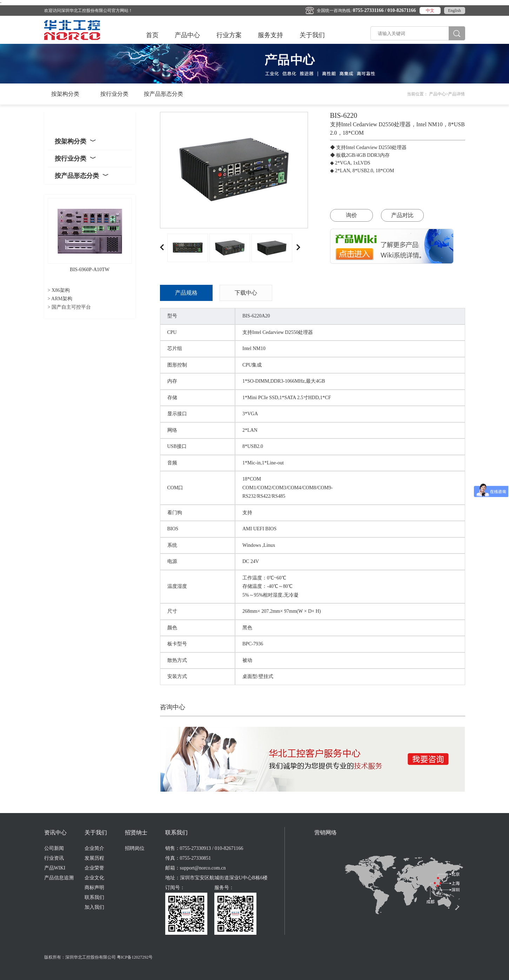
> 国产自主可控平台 (69, 307)
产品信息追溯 (59, 878)
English (454, 11)
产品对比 (402, 215)
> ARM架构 (60, 299)
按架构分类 (65, 94)
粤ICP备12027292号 (135, 957)
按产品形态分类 (163, 94)
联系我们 (94, 897)
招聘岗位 (135, 848)
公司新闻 (54, 848)
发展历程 (94, 858)
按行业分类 (114, 94)
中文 (430, 11)
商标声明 (94, 888)
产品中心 (187, 35)
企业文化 (94, 878)
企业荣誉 (94, 868)
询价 (351, 215)
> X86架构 (59, 290)
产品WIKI (55, 868)
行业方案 (229, 35)
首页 (152, 35)
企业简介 (94, 848)
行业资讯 (54, 858)
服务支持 (270, 35)
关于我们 (312, 35)
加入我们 (94, 907)
